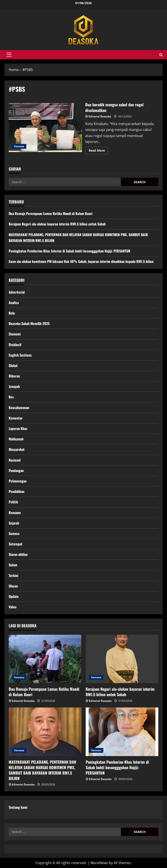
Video (13, 607)
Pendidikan (17, 491)
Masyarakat (17, 449)
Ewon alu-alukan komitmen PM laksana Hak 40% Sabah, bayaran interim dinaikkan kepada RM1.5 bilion (81, 261)
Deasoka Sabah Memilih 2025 (29, 323)
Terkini (13, 575)
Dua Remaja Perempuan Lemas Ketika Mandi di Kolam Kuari (51, 213)
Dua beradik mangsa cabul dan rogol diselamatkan (45, 127)
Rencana (15, 513)
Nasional (15, 460)
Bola (12, 313)
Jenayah (14, 386)
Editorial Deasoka (100, 116)
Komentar (16, 418)
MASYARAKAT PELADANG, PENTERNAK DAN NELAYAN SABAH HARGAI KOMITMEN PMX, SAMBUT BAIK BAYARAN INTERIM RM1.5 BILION (42, 770)
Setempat (16, 544)
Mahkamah (16, 439)
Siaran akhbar (18, 554)
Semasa (19, 146)
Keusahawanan (19, 408)
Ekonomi (15, 334)
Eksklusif (15, 345)
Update (14, 596)
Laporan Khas (18, 428)
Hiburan (14, 376)
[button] (9, 55)
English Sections (20, 355)
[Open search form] (161, 55)
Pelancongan (18, 481)
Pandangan (16, 470)
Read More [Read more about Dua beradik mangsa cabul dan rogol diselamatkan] (99, 151)
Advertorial (17, 292)
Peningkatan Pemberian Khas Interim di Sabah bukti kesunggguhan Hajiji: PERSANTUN (69, 251)
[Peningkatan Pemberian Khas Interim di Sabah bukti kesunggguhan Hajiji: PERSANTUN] (122, 732)
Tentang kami (18, 807)
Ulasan (13, 586)
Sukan (13, 565)
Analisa (14, 303)
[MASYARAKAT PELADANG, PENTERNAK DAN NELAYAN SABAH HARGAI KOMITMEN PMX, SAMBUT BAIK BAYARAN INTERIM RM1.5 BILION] (45, 732)
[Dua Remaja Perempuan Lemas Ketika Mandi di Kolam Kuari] (45, 659)
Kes (11, 397)
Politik (13, 502)
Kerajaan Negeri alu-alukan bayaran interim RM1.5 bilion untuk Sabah (57, 224)
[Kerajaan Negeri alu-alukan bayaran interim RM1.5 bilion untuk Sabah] (122, 659)
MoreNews (99, 863)
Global (13, 365)
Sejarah (14, 523)
